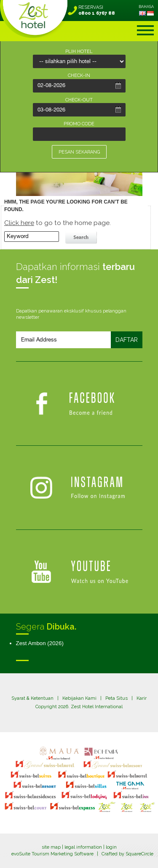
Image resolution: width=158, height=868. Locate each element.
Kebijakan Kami (79, 698)
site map (51, 847)
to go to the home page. (58, 223)
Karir (142, 698)
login (111, 847)
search (82, 238)
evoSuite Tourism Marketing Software (52, 854)
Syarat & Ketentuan (32, 698)
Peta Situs (116, 698)
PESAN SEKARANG (79, 152)
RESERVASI (97, 10)
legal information (83, 847)
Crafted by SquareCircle (127, 854)
